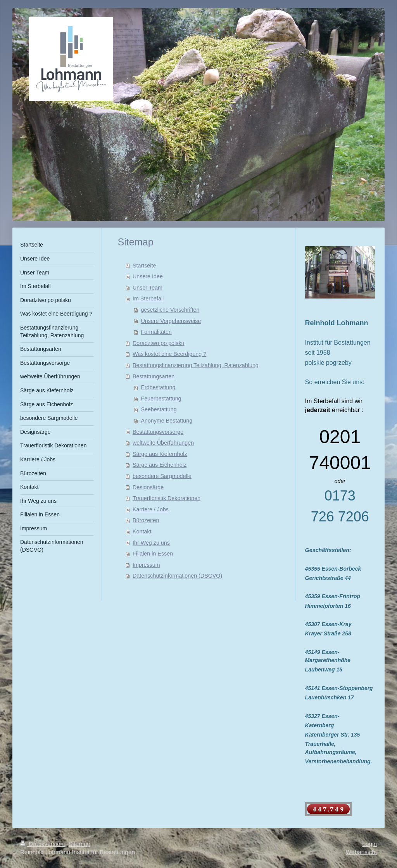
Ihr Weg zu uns (151, 543)
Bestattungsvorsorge (158, 432)
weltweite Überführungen (163, 443)
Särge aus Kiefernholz (160, 454)
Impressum (146, 565)
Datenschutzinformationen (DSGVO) (177, 576)
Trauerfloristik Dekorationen (167, 498)
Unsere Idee (148, 276)
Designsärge (148, 487)
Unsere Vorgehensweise (171, 321)
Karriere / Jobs (151, 509)
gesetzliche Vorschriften (170, 310)
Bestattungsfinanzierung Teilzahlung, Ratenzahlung (196, 365)
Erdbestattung (158, 387)
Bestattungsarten (154, 376)
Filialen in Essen (153, 554)
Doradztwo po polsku (159, 343)
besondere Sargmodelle (162, 476)
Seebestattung (159, 409)
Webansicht (361, 852)
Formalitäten (156, 332)
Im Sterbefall (148, 299)
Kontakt (142, 531)
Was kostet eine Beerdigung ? (169, 354)
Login (369, 844)
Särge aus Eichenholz (160, 465)
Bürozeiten (146, 520)
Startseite (144, 266)
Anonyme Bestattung (167, 421)
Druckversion (43, 844)
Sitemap (79, 844)
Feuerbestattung (161, 399)
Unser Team (148, 288)
